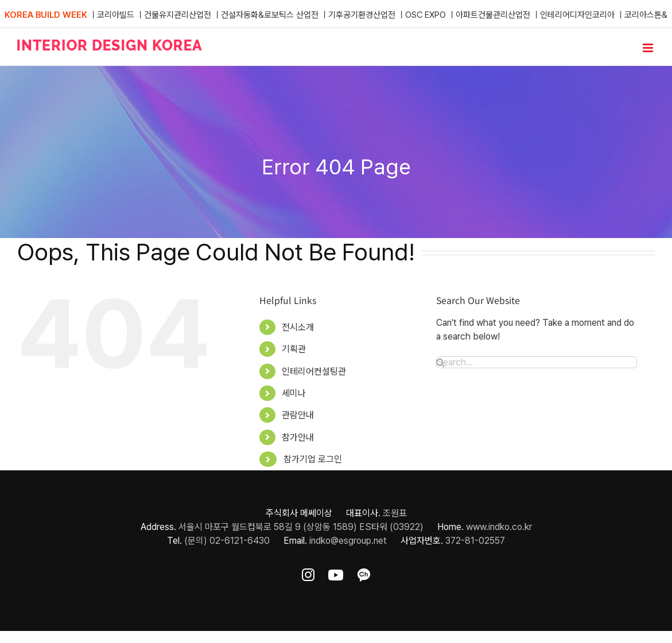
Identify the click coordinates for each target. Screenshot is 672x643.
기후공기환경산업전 (362, 15)
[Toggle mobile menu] (649, 48)
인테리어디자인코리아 (577, 15)
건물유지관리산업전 (178, 15)
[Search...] (537, 362)
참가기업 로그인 (313, 459)
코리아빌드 (116, 15)
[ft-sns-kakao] (364, 573)
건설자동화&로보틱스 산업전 (270, 15)
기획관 (294, 349)
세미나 (294, 393)
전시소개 (298, 327)
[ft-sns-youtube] (336, 573)
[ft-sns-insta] (308, 573)
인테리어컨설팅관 (314, 371)
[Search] (440, 363)
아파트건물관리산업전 (493, 15)
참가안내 (298, 437)
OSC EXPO (426, 15)
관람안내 (298, 415)
